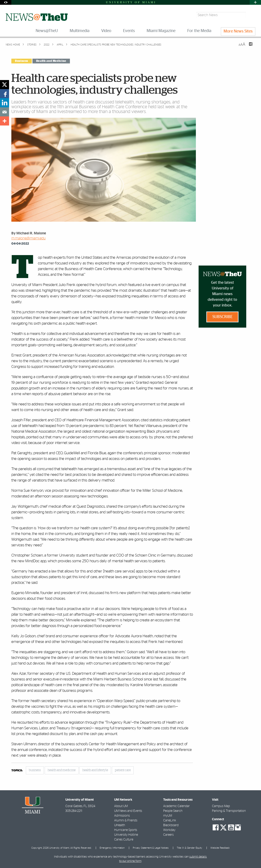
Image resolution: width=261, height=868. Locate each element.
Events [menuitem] (129, 31)
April (60, 45)
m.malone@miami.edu (28, 238)
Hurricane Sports (126, 830)
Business (22, 61)
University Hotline (126, 835)
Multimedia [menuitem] (80, 31)
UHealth (120, 825)
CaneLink (170, 820)
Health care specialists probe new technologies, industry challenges (116, 45)
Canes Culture (124, 840)
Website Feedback (220, 848)
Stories (32, 45)
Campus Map (221, 806)
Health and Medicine (51, 61)
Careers (168, 835)
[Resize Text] (242, 44)
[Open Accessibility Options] (6, 2)
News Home (13, 45)
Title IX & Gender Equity (190, 848)
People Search (173, 811)
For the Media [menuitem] (199, 31)
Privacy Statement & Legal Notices (151, 848)
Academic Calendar (176, 806)
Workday (169, 830)
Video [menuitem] (106, 31)
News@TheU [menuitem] (47, 31)
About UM (121, 806)
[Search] (251, 15)
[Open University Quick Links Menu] (255, 2)
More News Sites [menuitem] (238, 31)
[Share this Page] (248, 47)
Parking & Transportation (229, 811)
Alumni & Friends (126, 820)
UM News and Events (128, 811)
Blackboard (171, 825)
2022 (46, 45)
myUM (168, 816)
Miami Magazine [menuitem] (161, 31)
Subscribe (223, 317)
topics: (17, 771)
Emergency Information (112, 848)
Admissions (122, 816)
